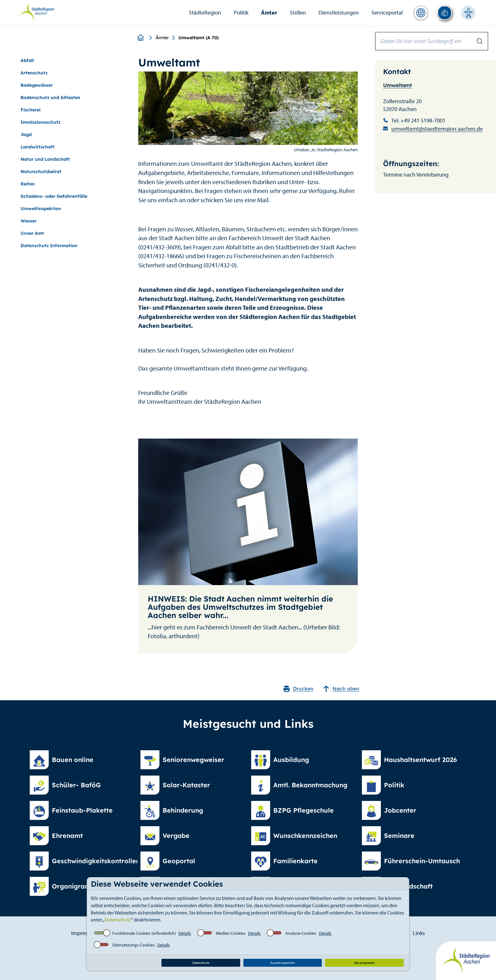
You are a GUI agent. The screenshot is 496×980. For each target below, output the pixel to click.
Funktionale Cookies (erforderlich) (144, 933)
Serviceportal (387, 12)
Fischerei (31, 110)
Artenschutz (34, 73)
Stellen (298, 12)
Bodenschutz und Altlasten (50, 97)
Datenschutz (118, 920)
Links (419, 933)
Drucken (298, 689)
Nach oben (341, 689)
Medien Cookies (231, 933)
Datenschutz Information (49, 246)
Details (185, 933)
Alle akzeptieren (364, 963)
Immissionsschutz (40, 122)
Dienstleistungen (339, 12)
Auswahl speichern (283, 963)
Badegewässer (37, 85)
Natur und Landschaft (45, 159)
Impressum (84, 933)
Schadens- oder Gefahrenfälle (54, 196)
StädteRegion (205, 12)
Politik (241, 12)
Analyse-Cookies (301, 933)
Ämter (269, 12)
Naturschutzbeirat (41, 172)
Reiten (28, 184)
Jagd (26, 134)
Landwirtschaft (38, 147)
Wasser (29, 221)
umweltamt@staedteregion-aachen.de (437, 129)
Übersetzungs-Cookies (133, 945)
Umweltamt (397, 85)
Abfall (27, 60)
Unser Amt (32, 233)
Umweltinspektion (41, 209)
